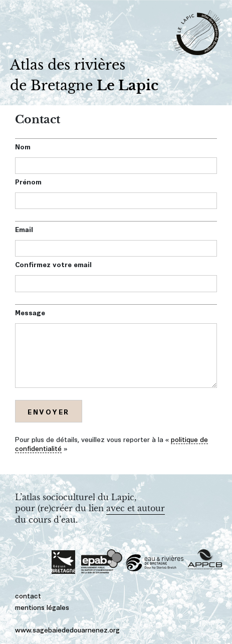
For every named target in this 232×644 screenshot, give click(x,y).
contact (28, 595)
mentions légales (42, 607)
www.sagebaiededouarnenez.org (67, 629)
